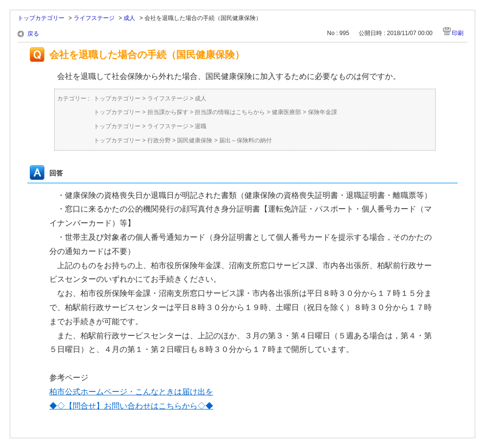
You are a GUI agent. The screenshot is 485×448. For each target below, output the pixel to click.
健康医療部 (286, 112)
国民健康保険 (195, 140)
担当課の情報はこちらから (230, 112)
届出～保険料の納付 (245, 140)
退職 (201, 126)
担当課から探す (168, 112)
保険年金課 (323, 112)
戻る (33, 34)
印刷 (458, 33)
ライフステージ (94, 18)
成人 (129, 18)
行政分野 (159, 140)
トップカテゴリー (41, 18)
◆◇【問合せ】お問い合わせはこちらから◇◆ (131, 406)
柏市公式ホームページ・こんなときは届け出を (131, 392)
